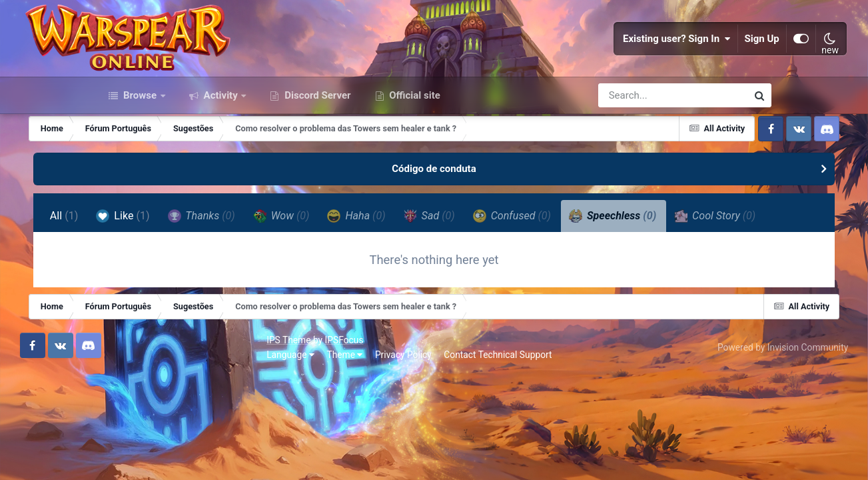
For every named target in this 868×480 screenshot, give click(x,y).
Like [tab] (187, 272)
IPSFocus (175, 439)
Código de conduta (434, 225)
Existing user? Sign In (602, 67)
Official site (414, 152)
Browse (140, 152)
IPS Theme (119, 439)
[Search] (635, 152)
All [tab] (128, 272)
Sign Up (686, 67)
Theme (175, 454)
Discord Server (316, 152)
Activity (221, 152)
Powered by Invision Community (705, 447)
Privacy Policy (233, 454)
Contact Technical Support (328, 454)
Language (121, 454)
